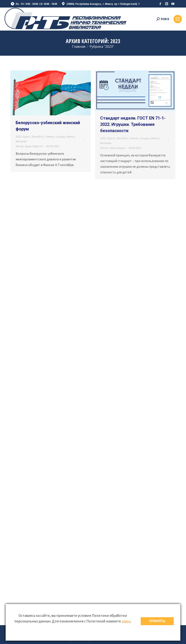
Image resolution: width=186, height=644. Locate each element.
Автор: (29, 146)
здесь (126, 621)
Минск (71, 137)
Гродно (60, 137)
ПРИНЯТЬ (157, 621)
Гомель (49, 137)
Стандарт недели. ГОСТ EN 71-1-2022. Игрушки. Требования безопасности (133, 124)
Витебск (38, 137)
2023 (19, 137)
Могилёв (21, 141)
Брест (27, 137)
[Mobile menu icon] (178, 19)
